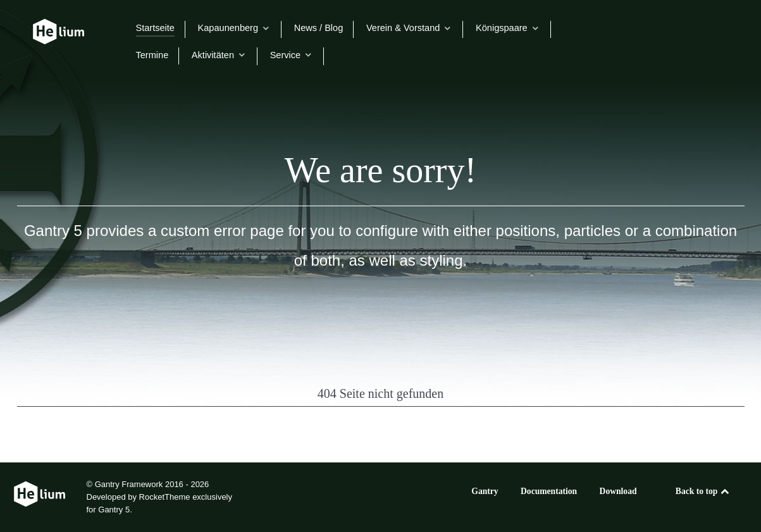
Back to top (703, 491)
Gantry (485, 491)
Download (618, 491)
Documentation (549, 491)
